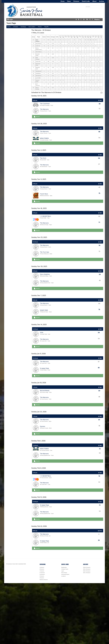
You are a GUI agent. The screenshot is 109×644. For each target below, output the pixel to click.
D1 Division (42, 573)
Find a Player (64, 573)
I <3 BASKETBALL (46, 216)
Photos (40, 27)
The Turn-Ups (44, 252)
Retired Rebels (45, 391)
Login (10, 19)
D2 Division (42, 574)
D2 (87, 20)
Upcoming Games (65, 574)
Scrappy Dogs (44, 368)
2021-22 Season (87, 573)
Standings (23, 27)
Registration (64, 567)
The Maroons (44, 109)
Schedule (16, 27)
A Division (42, 567)
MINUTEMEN (44, 138)
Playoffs (46, 27)
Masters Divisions (44, 580)
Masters (97, 20)
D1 (84, 20)
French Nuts (44, 194)
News (69, 1)
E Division (42, 576)
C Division (42, 571)
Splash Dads (44, 310)
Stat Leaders (32, 27)
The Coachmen (45, 104)
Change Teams (65, 569)
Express (43, 426)
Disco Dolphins (45, 274)
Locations (63, 576)
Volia (42, 332)
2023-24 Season (87, 569)
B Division (42, 569)
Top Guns (43, 158)
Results (37, 117)
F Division (42, 578)
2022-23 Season (87, 571)
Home (62, 1)
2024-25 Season (87, 567)
